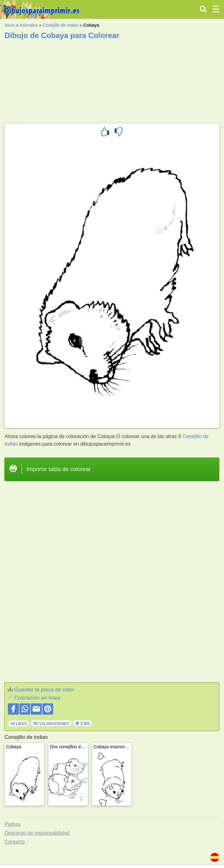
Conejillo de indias (61, 25)
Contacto (14, 842)
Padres (12, 824)
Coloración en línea (37, 698)
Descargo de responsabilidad (37, 833)
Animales (29, 25)
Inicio (10, 25)
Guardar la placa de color (44, 690)
